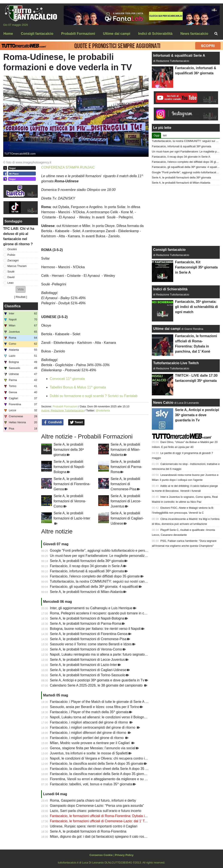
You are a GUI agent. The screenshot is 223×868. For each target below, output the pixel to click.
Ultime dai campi (167, 329)
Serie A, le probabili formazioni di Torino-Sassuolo (88, 675)
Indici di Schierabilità (170, 289)
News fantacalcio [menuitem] (194, 34)
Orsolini (12, 249)
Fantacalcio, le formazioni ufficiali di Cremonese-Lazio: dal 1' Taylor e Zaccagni (110, 821)
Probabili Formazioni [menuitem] (78, 34)
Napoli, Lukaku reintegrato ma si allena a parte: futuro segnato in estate (104, 654)
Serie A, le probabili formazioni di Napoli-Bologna (69, 467)
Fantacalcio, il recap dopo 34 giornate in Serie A (86, 566)
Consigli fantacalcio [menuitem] (37, 34)
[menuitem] (216, 34)
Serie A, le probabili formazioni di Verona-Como (70, 501)
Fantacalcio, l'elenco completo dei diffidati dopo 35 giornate (95, 576)
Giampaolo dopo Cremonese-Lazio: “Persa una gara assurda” (97, 806)
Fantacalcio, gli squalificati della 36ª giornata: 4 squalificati (94, 587)
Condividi (53, 422)
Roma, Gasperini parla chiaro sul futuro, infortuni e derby (93, 800)
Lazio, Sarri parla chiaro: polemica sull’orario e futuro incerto (96, 811)
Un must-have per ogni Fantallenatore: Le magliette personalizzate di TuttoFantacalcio (115, 556)
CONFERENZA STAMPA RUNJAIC (68, 167)
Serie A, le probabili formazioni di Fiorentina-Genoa (72, 484)
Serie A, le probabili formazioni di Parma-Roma (127, 467)
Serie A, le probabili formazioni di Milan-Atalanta (126, 450)
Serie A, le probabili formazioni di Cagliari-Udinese (127, 518)
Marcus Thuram (17, 266)
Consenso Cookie (101, 855)
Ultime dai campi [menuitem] (117, 34)
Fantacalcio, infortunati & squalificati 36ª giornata (87, 571)
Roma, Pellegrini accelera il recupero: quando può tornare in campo (101, 613)
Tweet (76, 422)
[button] (21, 289)
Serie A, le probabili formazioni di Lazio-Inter (84, 665)
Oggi (156, 135)
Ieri (165, 135)
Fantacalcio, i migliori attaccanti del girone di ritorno (89, 722)
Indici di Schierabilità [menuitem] (155, 34)
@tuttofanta (103, 410)
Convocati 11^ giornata (67, 379)
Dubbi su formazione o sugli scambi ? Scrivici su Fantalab (94, 396)
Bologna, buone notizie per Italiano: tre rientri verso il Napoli (95, 629)
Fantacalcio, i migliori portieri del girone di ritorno (87, 738)
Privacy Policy (124, 855)
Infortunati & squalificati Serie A (179, 56)
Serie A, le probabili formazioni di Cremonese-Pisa (125, 484)
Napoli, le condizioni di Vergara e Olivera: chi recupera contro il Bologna (105, 758)
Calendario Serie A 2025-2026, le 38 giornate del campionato (97, 685)
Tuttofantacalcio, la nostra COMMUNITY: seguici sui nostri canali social (104, 581)
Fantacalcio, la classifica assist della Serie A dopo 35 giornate (97, 764)
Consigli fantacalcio (169, 250)
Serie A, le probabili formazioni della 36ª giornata (69, 450)
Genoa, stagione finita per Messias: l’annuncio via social (93, 748)
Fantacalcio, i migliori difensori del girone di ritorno (89, 733)
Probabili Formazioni (65, 406)
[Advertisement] (186, 216)
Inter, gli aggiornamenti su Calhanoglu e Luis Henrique (91, 608)
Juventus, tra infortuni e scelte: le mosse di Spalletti (89, 753)
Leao (11, 283)
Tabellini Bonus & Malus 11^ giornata (78, 387)
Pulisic (11, 255)
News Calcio (163, 403)
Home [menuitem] (8, 34)
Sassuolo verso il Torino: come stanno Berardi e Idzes (91, 644)
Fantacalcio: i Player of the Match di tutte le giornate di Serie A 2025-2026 (106, 702)
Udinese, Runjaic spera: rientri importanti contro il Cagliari (94, 826)
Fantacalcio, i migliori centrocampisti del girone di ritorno (93, 727)
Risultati (21, 297)
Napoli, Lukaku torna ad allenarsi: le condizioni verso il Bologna (98, 717)
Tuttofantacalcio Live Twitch (176, 363)
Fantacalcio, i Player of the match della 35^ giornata (89, 712)
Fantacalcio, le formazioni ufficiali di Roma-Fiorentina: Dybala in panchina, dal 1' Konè (115, 816)
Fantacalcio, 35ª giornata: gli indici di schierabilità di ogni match (196, 307)
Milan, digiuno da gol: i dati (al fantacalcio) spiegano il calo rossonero (102, 837)
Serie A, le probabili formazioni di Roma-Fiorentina (88, 831)
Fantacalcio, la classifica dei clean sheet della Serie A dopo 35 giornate (104, 769)
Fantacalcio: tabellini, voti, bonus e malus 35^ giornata (91, 784)
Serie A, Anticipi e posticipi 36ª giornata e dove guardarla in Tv (97, 680)
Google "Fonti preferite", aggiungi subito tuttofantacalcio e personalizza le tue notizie (114, 550)
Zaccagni (13, 260)
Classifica (13, 306)
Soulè (11, 272)
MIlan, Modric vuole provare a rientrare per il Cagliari (90, 743)
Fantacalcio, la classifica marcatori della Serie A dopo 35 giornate (99, 774)
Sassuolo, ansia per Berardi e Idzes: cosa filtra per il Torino (95, 707)
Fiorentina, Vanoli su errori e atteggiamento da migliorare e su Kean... (103, 779)
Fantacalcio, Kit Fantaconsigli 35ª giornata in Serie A (196, 267)
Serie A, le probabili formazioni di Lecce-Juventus (126, 501)
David (11, 277)
